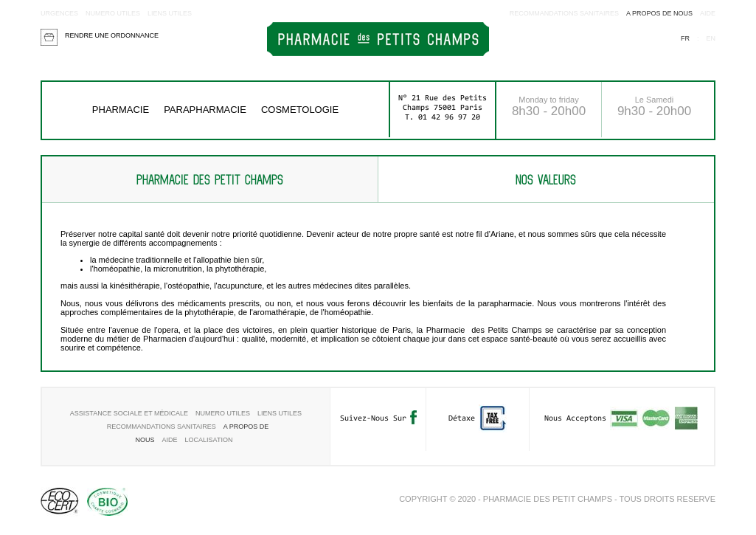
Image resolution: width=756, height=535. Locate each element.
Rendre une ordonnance (112, 35)
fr (685, 38)
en (711, 38)
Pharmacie (121, 110)
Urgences (59, 13)
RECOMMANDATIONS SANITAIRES (564, 13)
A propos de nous (659, 13)
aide (708, 13)
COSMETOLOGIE (300, 110)
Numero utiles (113, 13)
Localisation (209, 440)
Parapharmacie (205, 110)
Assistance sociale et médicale (129, 413)
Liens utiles (170, 13)
